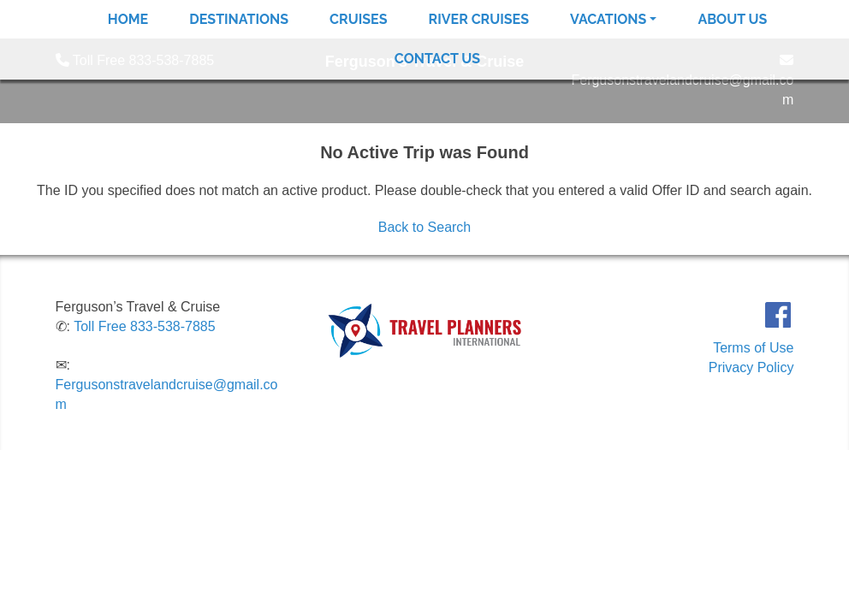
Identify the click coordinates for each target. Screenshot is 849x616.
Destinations (239, 19)
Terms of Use (753, 348)
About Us (732, 19)
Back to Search (425, 227)
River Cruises (479, 19)
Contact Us (437, 59)
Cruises (358, 19)
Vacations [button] (608, 19)
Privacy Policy (751, 367)
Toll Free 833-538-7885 (144, 326)
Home (128, 19)
